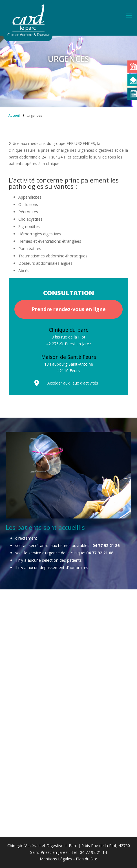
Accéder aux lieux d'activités (73, 383)
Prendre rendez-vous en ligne (69, 309)
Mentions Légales (56, 859)
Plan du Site (87, 859)
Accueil (14, 115)
